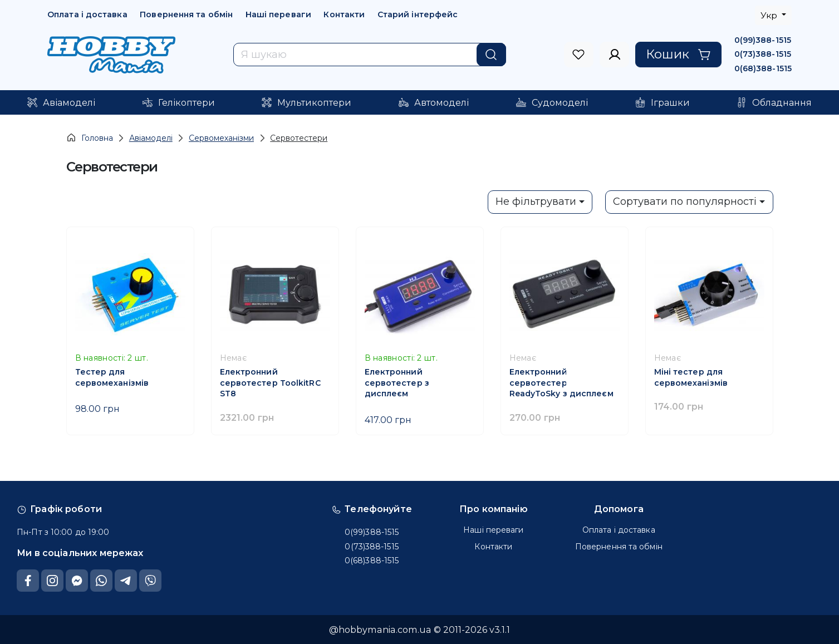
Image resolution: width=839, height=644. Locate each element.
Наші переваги (278, 14)
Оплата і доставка (87, 14)
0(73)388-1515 (763, 54)
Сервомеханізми (221, 138)
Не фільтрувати (536, 201)
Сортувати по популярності (685, 201)
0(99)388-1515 (763, 40)
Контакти (344, 14)
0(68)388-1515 (763, 68)
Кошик (678, 54)
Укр (770, 15)
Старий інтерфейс (418, 14)
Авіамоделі (151, 138)
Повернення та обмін (186, 14)
